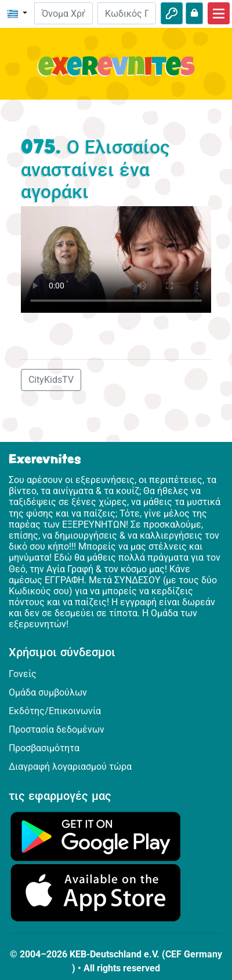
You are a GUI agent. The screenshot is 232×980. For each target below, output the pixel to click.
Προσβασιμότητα (44, 748)
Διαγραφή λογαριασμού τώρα (70, 767)
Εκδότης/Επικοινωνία (55, 711)
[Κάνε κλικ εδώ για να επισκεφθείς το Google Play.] (96, 835)
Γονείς (23, 674)
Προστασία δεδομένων (57, 729)
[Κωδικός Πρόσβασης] (127, 13)
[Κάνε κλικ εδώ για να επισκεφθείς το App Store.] (96, 892)
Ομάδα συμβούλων (48, 692)
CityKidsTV (51, 380)
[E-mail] (64, 13)
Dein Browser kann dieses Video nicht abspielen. (116, 260)
